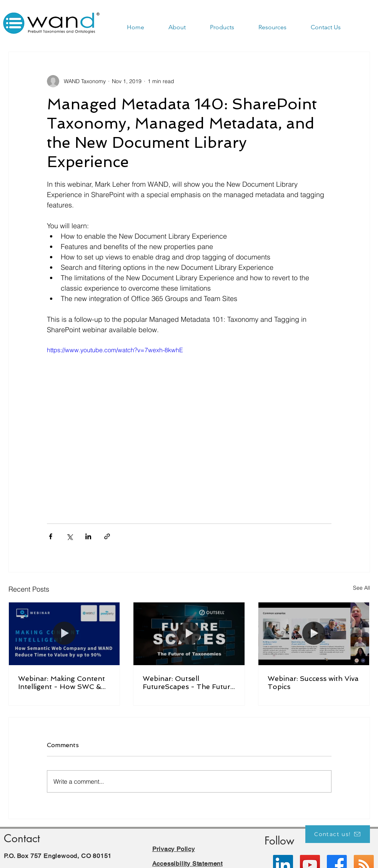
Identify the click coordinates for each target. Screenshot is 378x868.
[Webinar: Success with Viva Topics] (314, 634)
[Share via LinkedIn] (88, 536)
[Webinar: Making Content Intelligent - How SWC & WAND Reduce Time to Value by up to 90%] (64, 634)
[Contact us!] (338, 834)
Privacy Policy (174, 849)
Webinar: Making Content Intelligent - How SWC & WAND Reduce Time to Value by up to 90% (62, 682)
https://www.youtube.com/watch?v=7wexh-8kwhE (115, 350)
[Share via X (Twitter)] (69, 536)
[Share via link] (107, 536)
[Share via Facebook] (51, 536)
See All (361, 588)
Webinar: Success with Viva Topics (313, 682)
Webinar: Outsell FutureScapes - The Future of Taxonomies (188, 682)
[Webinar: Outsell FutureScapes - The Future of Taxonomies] (189, 634)
